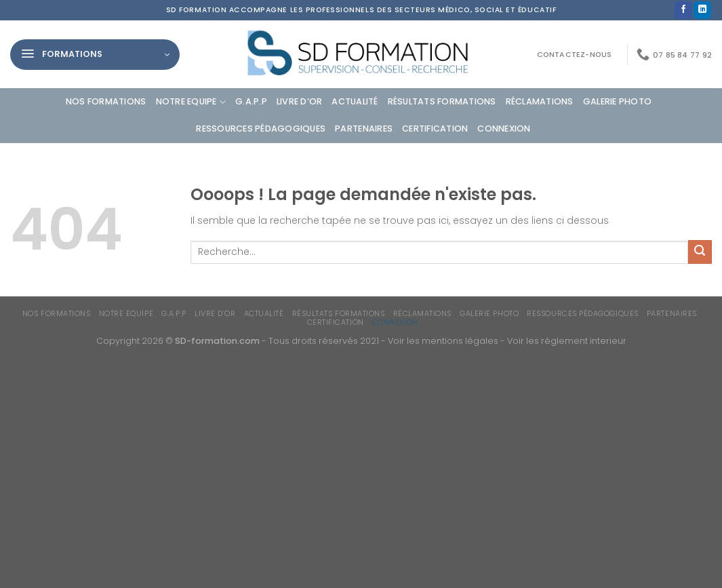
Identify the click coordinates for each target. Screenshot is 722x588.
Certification (435, 129)
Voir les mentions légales (443, 341)
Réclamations (540, 101)
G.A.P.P (251, 101)
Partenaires (364, 129)
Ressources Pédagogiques (261, 129)
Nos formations (106, 101)
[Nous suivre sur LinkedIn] (702, 11)
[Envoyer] (700, 252)
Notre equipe (191, 102)
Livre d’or (300, 101)
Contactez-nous (575, 55)
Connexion (504, 129)
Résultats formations (442, 101)
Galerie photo (617, 101)
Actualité (355, 101)
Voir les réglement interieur (567, 341)
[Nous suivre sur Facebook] (683, 11)
